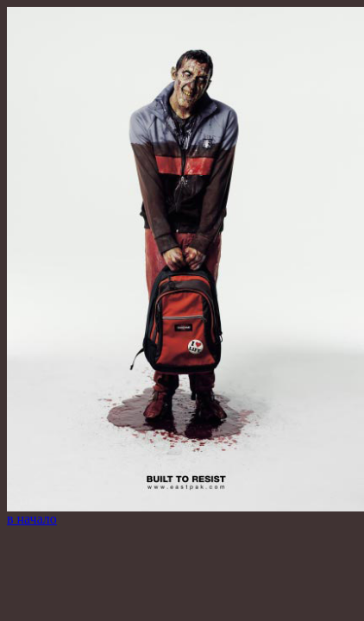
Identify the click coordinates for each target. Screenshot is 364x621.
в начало (32, 519)
